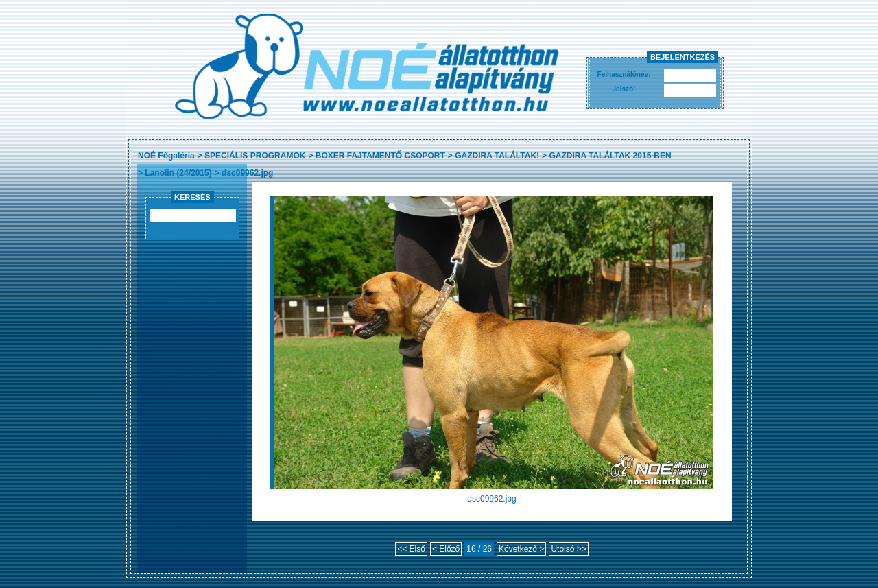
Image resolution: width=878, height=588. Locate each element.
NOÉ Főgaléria (166, 156)
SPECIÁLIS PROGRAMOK (255, 156)
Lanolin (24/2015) (178, 173)
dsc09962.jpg (247, 173)
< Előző (446, 549)
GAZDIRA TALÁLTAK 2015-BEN (610, 156)
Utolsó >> (568, 549)
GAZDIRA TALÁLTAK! (497, 156)
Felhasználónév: (624, 74)
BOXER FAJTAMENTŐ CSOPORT (380, 156)
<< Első (411, 549)
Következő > (521, 549)
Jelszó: (624, 89)
